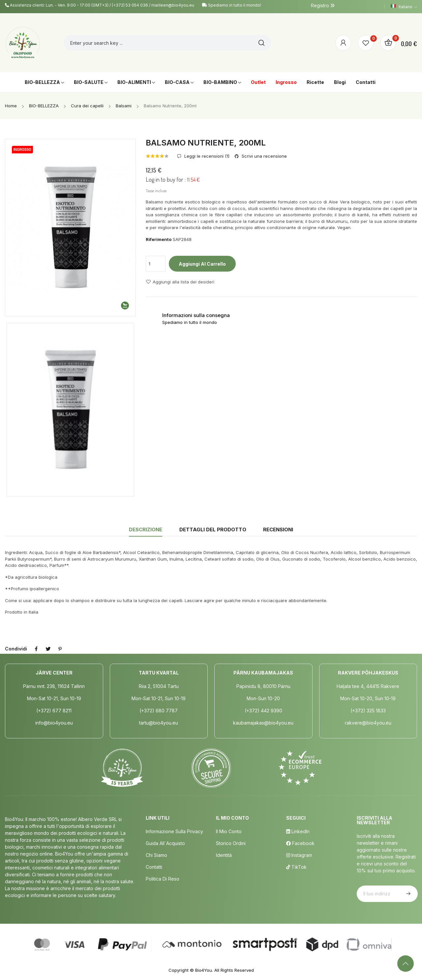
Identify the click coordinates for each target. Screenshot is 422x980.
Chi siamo (156, 855)
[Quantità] (156, 264)
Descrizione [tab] (146, 530)
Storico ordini (231, 843)
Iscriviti (407, 894)
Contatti (154, 867)
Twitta (48, 649)
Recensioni (278, 530)
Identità (224, 855)
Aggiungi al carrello (202, 264)
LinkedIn (298, 831)
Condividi (36, 649)
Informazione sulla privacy (174, 831)
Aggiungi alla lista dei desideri (180, 282)
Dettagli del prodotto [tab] (213, 530)
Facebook (300, 843)
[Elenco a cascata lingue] (404, 7)
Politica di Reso (163, 879)
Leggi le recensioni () (206, 156)
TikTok (296, 867)
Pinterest (60, 649)
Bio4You (204, 970)
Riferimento (159, 239)
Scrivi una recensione (264, 156)
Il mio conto (229, 831)
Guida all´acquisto (165, 843)
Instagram (299, 855)
